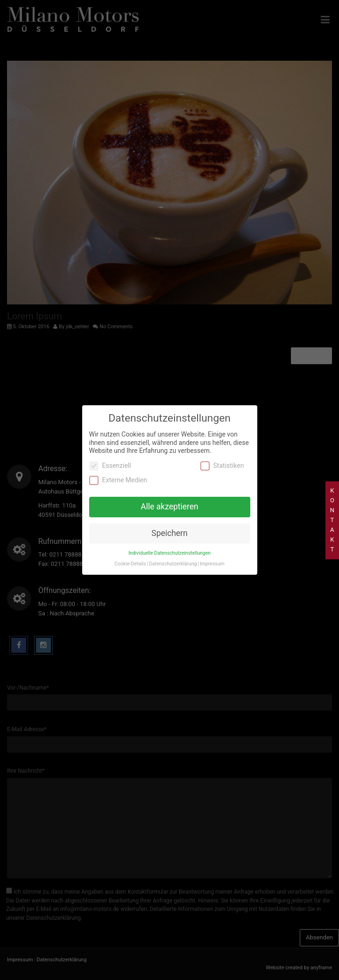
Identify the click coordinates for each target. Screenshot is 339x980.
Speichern (169, 522)
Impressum (212, 552)
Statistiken (222, 454)
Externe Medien (118, 469)
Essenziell (110, 454)
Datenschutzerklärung (173, 552)
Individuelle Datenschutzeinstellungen (169, 541)
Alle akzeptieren (169, 495)
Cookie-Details (130, 552)
